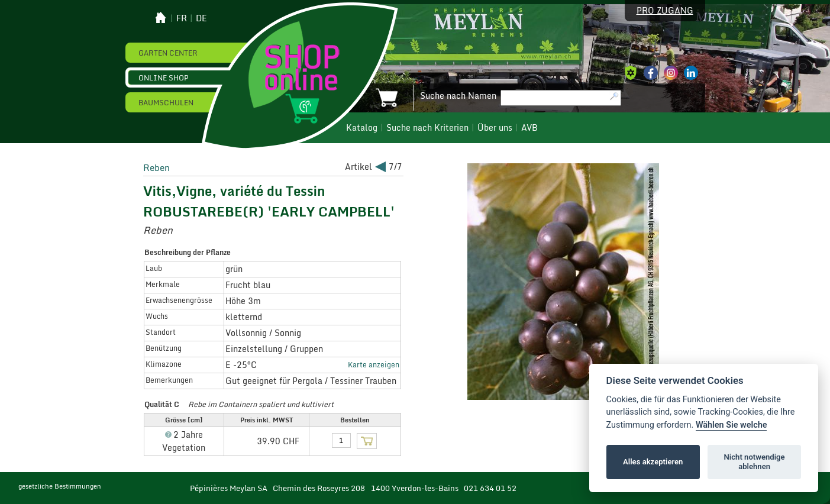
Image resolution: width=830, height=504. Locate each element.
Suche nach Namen (458, 96)
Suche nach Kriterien (427, 128)
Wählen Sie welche (732, 425)
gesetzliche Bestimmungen (60, 486)
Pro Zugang (665, 11)
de (201, 18)
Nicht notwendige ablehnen (755, 462)
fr (182, 18)
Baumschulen (166, 102)
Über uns (495, 128)
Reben (156, 167)
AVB (529, 128)
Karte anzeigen (374, 364)
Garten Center (168, 53)
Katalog (362, 128)
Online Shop (164, 77)
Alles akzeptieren (653, 462)
